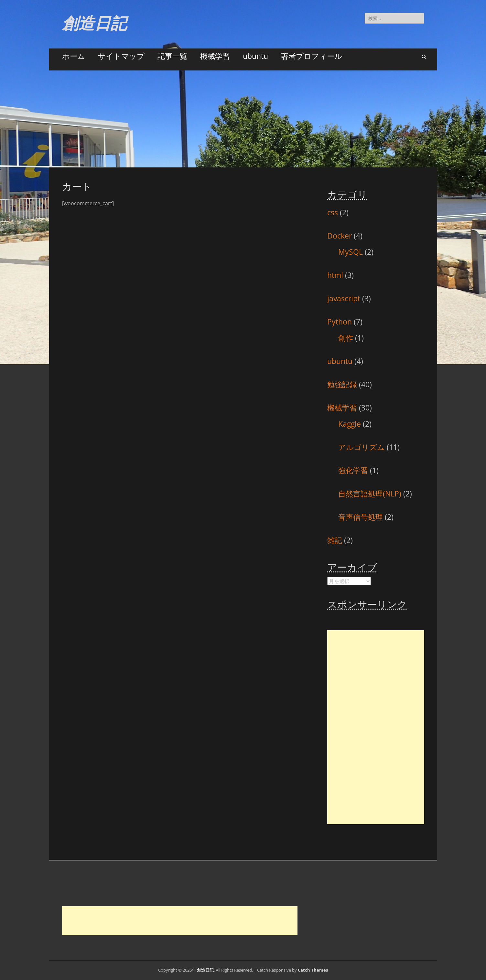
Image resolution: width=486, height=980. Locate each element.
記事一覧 (172, 56)
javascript (344, 298)
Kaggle (350, 424)
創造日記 (94, 23)
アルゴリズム (362, 447)
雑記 (335, 540)
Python (340, 322)
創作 (346, 338)
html (335, 275)
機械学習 (215, 56)
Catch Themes (313, 970)
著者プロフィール (312, 56)
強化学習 (353, 470)
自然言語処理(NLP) (370, 494)
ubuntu (255, 56)
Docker (340, 236)
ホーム (74, 56)
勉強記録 (342, 384)
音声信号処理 (361, 517)
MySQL (351, 252)
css (333, 212)
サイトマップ (121, 56)
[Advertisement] (243, 119)
